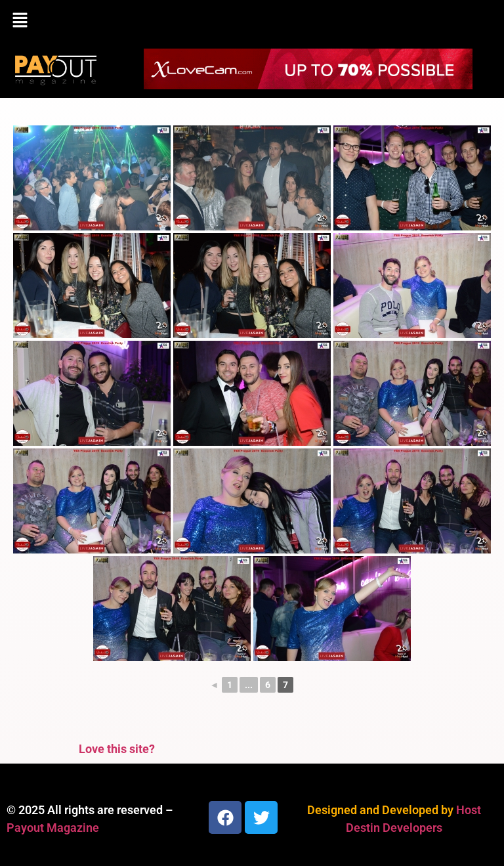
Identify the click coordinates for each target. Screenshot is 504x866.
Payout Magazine (53, 828)
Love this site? (117, 749)
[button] (252, 21)
